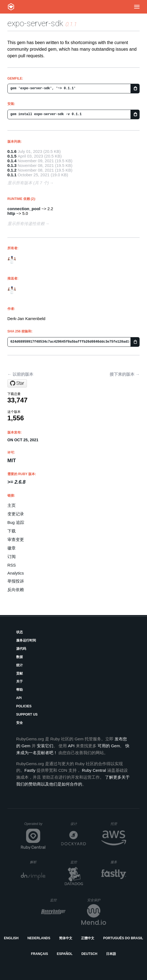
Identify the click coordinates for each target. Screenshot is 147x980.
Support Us (27, 714)
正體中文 (88, 938)
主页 (12, 505)
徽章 (12, 548)
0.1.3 (12, 165)
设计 (78, 824)
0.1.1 (12, 175)
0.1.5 (12, 156)
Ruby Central (94, 770)
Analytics (16, 573)
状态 (20, 632)
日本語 (111, 954)
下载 (12, 531)
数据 (20, 657)
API (19, 698)
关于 (20, 681)
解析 (38, 862)
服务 (118, 862)
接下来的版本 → (125, 374)
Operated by (35, 826)
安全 (20, 723)
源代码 (21, 649)
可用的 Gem (109, 746)
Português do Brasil (123, 938)
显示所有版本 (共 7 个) (28, 183)
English (11, 938)
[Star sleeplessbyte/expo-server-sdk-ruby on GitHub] (17, 383)
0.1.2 (12, 170)
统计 (20, 665)
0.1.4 (12, 161)
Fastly (30, 770)
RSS (12, 565)
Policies (24, 706)
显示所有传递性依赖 (26, 224)
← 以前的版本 (20, 374)
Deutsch (89, 954)
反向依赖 (16, 590)
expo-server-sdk (35, 23)
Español (65, 954)
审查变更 (16, 539)
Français (40, 954)
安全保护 (97, 900)
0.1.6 (12, 151)
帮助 (20, 690)
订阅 (12, 557)
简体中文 (66, 938)
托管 (117, 824)
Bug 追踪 (16, 522)
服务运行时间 (26, 640)
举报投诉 (16, 581)
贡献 (20, 673)
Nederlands (39, 938)
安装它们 (45, 746)
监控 (78, 862)
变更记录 (16, 514)
